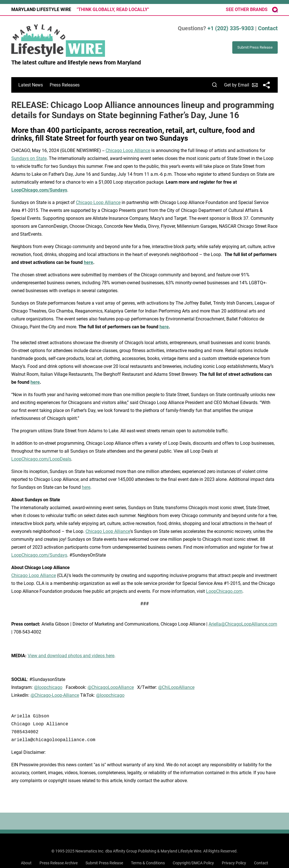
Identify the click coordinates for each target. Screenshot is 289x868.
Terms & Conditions (148, 863)
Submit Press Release (104, 863)
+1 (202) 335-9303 (231, 28)
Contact (268, 28)
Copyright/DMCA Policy (193, 863)
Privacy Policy (234, 863)
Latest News (31, 85)
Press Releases (65, 85)
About (26, 863)
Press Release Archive (59, 863)
